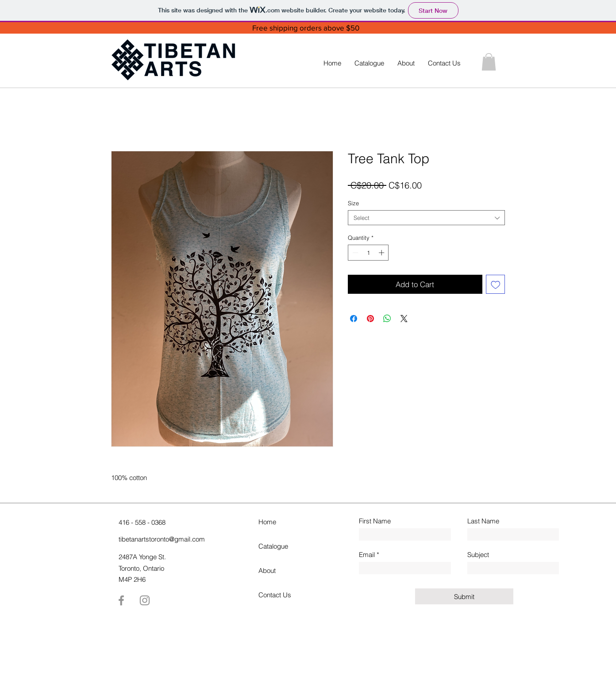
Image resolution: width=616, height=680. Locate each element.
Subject (478, 555)
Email (367, 555)
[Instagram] (145, 600)
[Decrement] (354, 253)
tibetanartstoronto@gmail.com (162, 539)
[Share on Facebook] (354, 319)
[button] (489, 62)
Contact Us (275, 595)
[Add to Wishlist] (496, 284)
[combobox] (426, 218)
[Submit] (464, 596)
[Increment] (382, 253)
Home (267, 522)
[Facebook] (121, 600)
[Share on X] (404, 319)
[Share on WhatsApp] (387, 319)
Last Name (483, 521)
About (267, 571)
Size (353, 203)
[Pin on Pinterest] (370, 319)
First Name (375, 521)
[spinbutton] (368, 253)
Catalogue (273, 546)
